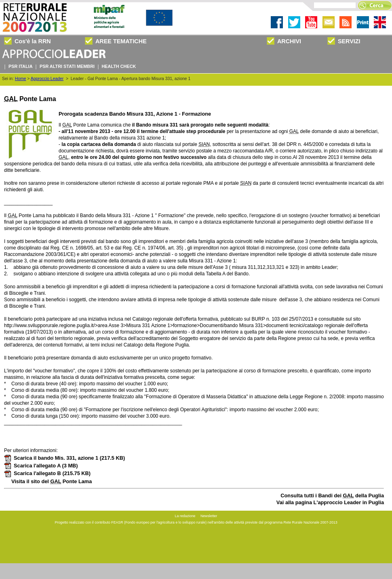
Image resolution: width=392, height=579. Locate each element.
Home (21, 79)
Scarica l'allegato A (41, 466)
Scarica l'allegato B (47, 473)
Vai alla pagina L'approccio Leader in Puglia (330, 502)
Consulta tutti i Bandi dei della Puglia (332, 496)
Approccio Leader (47, 79)
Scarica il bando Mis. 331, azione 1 (64, 458)
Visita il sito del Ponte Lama (52, 481)
